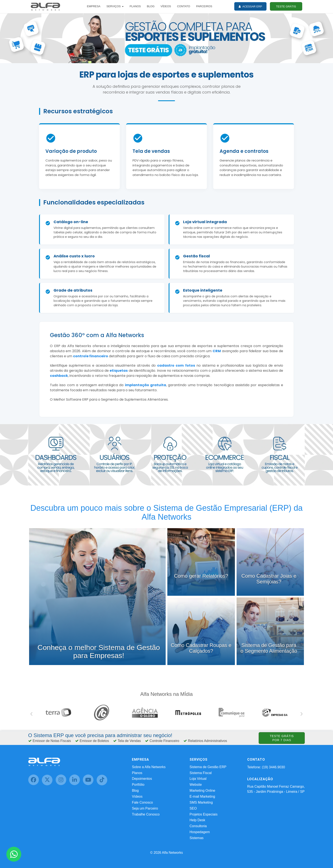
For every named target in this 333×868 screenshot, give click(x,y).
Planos (137, 773)
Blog (135, 791)
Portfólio (138, 785)
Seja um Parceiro (145, 808)
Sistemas (197, 838)
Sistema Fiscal (201, 773)
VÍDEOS (166, 6)
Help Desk (198, 820)
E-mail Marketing (202, 796)
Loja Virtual (198, 779)
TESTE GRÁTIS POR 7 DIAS (282, 738)
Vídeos (137, 796)
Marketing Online (202, 791)
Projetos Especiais (204, 814)
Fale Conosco (142, 802)
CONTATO (184, 6)
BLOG (151, 6)
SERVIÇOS (115, 6)
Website (196, 785)
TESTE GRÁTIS (286, 6)
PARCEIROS (204, 6)
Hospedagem (200, 832)
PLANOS (135, 6)
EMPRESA (94, 6)
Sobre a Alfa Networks (149, 767)
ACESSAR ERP (250, 6)
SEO (193, 808)
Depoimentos (142, 779)
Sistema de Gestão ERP (208, 767)
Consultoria (198, 826)
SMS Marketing (201, 802)
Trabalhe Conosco (146, 814)
